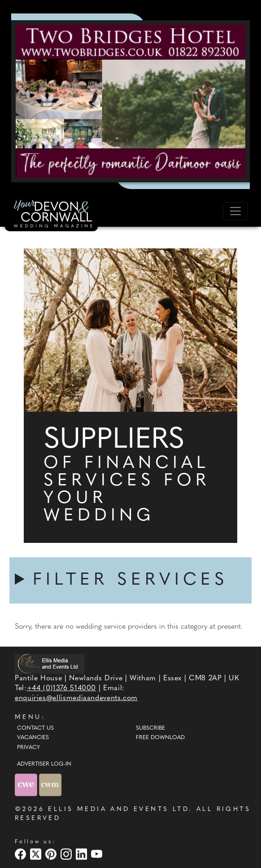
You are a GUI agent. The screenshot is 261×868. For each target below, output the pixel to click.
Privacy (28, 748)
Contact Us (35, 728)
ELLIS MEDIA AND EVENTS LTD (118, 809)
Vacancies (33, 738)
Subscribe (150, 728)
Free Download (160, 738)
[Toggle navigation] (235, 211)
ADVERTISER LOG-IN (44, 764)
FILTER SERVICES (130, 580)
